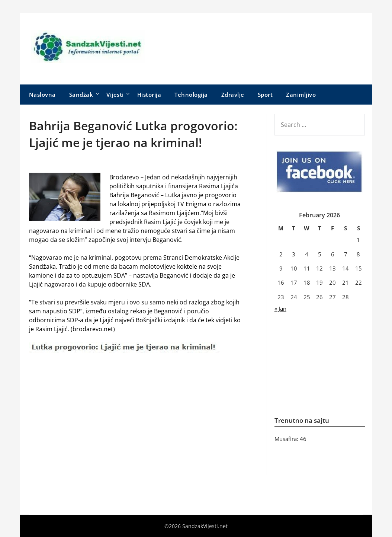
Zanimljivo (301, 95)
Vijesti (115, 95)
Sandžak (81, 95)
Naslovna (42, 95)
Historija (149, 95)
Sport (265, 95)
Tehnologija (191, 95)
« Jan (280, 309)
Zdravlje (233, 95)
